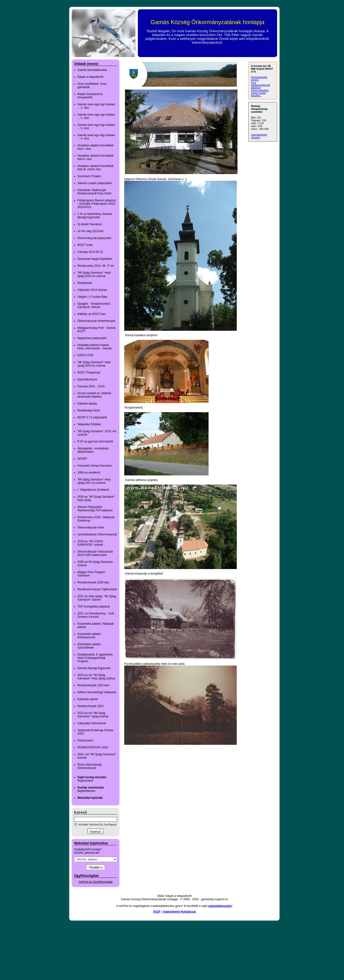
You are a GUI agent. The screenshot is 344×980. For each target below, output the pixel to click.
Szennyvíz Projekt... (90, 176)
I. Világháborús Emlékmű (93, 490)
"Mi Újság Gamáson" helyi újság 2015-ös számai (94, 364)
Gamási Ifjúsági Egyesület (94, 668)
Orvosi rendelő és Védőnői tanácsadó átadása (94, 395)
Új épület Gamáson (90, 224)
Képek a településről (90, 77)
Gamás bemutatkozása (92, 70)
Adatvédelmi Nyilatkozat (179, 912)
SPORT (82, 459)
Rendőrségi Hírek (89, 410)
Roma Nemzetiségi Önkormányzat (89, 766)
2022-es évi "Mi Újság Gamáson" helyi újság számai (96, 677)
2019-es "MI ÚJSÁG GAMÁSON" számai (90, 543)
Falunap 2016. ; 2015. (91, 386)
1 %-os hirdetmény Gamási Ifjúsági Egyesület (95, 216)
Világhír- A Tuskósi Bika (92, 297)
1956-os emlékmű (89, 473)
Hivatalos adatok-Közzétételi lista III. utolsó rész (95, 168)
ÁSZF (157, 912)
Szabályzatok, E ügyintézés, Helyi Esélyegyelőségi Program (95, 658)
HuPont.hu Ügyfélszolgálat (95, 882)
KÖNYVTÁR (85, 355)
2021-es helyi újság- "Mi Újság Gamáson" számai (97, 598)
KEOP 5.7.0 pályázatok (92, 417)
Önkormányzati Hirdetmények (96, 321)
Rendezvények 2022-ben (93, 685)
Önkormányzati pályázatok (94, 238)
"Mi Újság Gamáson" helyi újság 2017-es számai (94, 481)
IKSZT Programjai (89, 373)
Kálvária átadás (87, 404)
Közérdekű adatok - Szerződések (90, 646)
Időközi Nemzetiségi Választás (97, 692)
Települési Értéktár (89, 424)
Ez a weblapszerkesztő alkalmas (261, 85)
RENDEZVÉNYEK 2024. (93, 747)
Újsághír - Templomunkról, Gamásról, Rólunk (94, 305)
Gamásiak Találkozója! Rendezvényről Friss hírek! (94, 192)
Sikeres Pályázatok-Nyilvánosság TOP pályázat (95, 509)
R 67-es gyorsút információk (95, 442)
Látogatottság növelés (259, 136)
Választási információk (92, 723)
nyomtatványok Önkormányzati (97, 534)
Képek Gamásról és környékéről (90, 96)
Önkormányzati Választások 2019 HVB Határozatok (95, 553)
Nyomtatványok (87, 379)
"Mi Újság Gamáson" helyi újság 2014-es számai (94, 274)
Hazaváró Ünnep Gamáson (95, 466)
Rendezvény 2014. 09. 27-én (96, 266)
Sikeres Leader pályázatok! (95, 183)
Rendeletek (85, 283)
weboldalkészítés (220, 906)
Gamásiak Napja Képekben (95, 259)
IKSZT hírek (85, 245)
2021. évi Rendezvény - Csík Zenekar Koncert (96, 615)
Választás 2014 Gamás (92, 290)
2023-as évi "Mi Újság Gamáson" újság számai (93, 715)
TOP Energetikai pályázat (94, 607)
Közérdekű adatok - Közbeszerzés (90, 636)
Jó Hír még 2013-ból (90, 231)
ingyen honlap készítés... (258, 94)
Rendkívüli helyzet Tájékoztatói (97, 589)
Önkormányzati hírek (91, 527)
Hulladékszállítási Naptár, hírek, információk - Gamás (95, 347)
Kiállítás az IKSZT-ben (92, 314)
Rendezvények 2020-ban (93, 582)
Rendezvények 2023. (91, 706)
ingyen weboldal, (260, 90)
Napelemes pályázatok (92, 338)
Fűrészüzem (85, 740)
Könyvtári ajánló (88, 699)
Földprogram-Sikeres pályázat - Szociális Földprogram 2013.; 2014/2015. (97, 204)
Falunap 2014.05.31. (91, 252)
